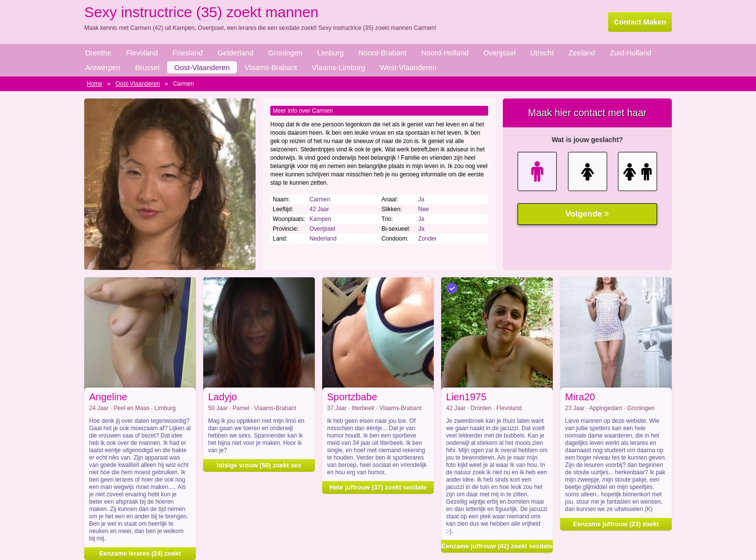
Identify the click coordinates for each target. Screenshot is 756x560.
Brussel (147, 67)
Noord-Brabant (382, 53)
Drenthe (98, 53)
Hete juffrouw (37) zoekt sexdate (378, 487)
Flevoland (142, 53)
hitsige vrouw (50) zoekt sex (259, 465)
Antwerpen (103, 67)
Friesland (188, 53)
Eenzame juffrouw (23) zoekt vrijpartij (616, 525)
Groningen (285, 53)
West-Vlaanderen (408, 67)
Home (94, 84)
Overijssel (499, 53)
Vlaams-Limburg (339, 67)
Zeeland (582, 53)
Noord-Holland (445, 53)
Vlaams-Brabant (271, 67)
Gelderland (235, 53)
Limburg (331, 53)
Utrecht (542, 53)
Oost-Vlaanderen (202, 67)
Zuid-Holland (630, 53)
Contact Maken (640, 22)
